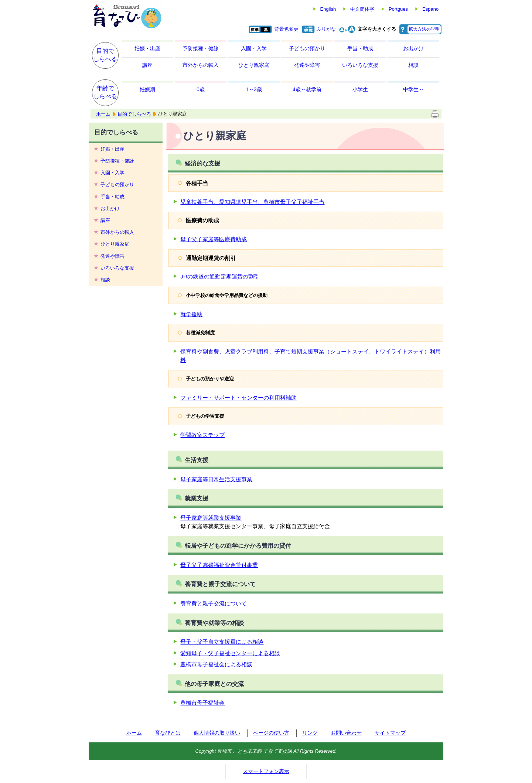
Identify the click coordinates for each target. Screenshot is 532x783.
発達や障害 (307, 65)
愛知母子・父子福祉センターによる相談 (230, 653)
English (328, 9)
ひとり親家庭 (254, 65)
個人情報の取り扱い (217, 733)
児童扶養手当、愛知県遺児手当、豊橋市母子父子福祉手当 (252, 202)
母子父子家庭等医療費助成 (214, 239)
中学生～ (413, 89)
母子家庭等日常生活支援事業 (216, 479)
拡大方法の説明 (424, 29)
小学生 (360, 89)
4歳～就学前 (307, 89)
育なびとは (168, 733)
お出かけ (413, 48)
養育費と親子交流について (214, 603)
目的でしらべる (105, 55)
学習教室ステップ (202, 435)
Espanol (431, 9)
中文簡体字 (362, 9)
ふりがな (326, 29)
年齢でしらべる (105, 92)
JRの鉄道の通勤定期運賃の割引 (220, 276)
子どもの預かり (307, 48)
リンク (310, 733)
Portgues (398, 9)
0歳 (201, 89)
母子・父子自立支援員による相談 (222, 642)
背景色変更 (287, 29)
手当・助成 (360, 48)
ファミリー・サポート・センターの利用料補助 (238, 398)
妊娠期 (147, 89)
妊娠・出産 (147, 48)
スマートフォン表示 (266, 771)
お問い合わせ (346, 733)
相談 (413, 65)
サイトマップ (390, 733)
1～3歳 (254, 89)
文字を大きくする (377, 29)
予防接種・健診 (201, 48)
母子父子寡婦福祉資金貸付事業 (219, 565)
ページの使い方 (271, 733)
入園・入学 (254, 48)
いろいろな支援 (360, 65)
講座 (147, 65)
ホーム (103, 114)
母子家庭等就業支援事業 (211, 518)
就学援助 (191, 314)
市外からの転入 (201, 65)
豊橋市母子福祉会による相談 (216, 664)
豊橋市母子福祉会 (202, 703)
